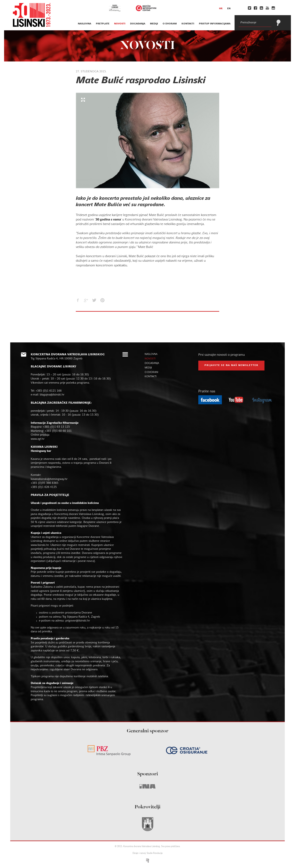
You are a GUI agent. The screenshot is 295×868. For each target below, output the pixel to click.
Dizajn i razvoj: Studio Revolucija (147, 853)
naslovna (85, 24)
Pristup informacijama (215, 24)
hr (221, 9)
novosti (120, 24)
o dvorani (170, 24)
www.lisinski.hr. (41, 545)
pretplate (103, 24)
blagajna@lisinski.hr (52, 395)
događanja (138, 24)
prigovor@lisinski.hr (78, 621)
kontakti (188, 24)
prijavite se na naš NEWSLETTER (231, 365)
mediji (154, 24)
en (229, 9)
